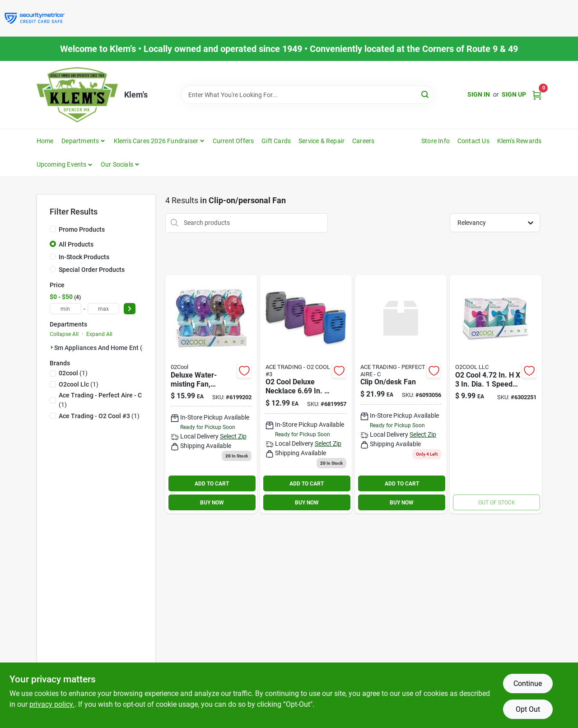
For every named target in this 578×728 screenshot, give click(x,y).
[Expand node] (52, 347)
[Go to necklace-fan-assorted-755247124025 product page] (306, 394)
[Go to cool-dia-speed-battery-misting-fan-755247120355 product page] (496, 394)
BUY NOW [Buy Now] (212, 503)
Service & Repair (322, 141)
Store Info (436, 141)
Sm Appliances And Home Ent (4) (101, 348)
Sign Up (514, 94)
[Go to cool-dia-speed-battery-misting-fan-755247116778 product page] (211, 394)
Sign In (479, 94)
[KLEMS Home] (77, 95)
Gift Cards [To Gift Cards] (276, 141)
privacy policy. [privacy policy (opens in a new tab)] (52, 704)
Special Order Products (92, 270)
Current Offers (233, 141)
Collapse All (64, 334)
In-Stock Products (84, 257)
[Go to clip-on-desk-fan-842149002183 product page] (401, 394)
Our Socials (117, 164)
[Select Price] (130, 309)
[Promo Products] (53, 229)
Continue (528, 684)
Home (45, 141)
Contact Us (473, 141)
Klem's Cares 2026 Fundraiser (156, 141)
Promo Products (82, 229)
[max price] (103, 309)
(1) (73, 373)
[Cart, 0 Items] (537, 95)
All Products (76, 244)
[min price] (65, 309)
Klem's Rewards (520, 141)
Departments (80, 141)
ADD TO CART (212, 484)
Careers (363, 141)
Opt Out (528, 709)
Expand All (99, 334)
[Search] (426, 94)
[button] (65, 164)
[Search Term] (308, 95)
